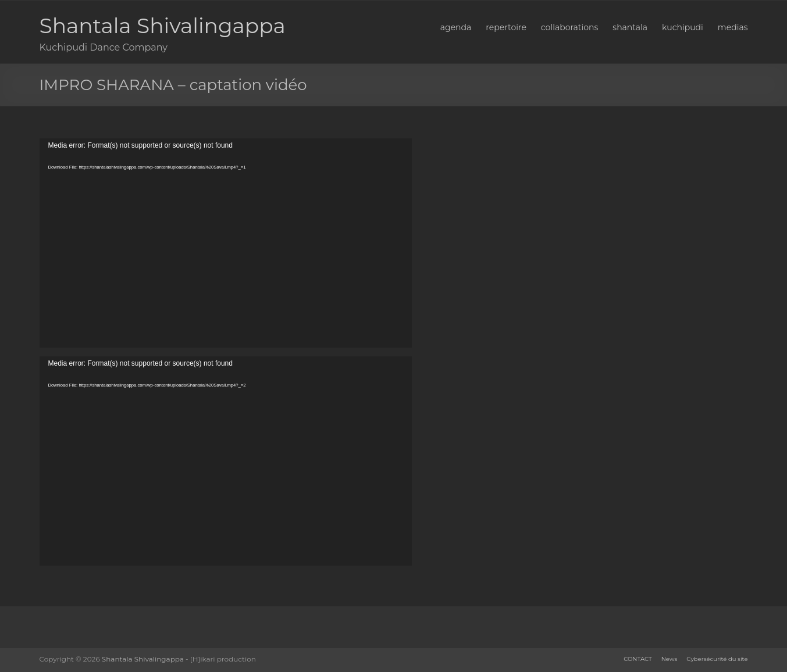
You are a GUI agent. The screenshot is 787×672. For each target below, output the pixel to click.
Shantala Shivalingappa (163, 26)
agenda (456, 27)
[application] (226, 243)
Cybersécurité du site (717, 659)
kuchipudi (683, 27)
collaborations (569, 27)
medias (733, 27)
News (670, 659)
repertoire (506, 27)
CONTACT (638, 659)
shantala (630, 27)
